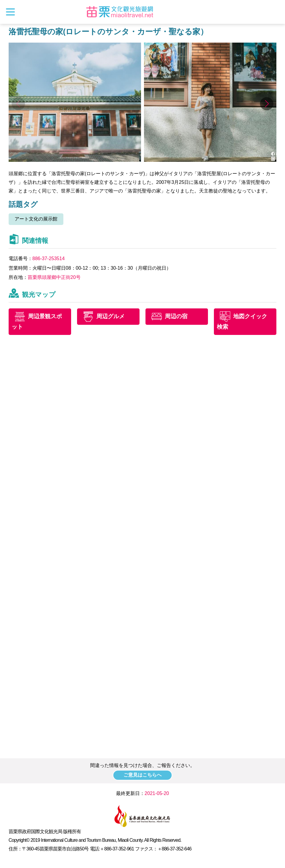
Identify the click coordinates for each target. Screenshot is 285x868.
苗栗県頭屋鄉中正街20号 (54, 277)
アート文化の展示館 (36, 219)
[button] (267, 104)
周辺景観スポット (37, 322)
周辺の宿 (176, 316)
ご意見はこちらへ (142, 775)
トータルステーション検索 (275, 12)
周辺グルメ (111, 316)
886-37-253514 (49, 258)
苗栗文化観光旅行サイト (120, 12)
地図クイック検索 (242, 322)
